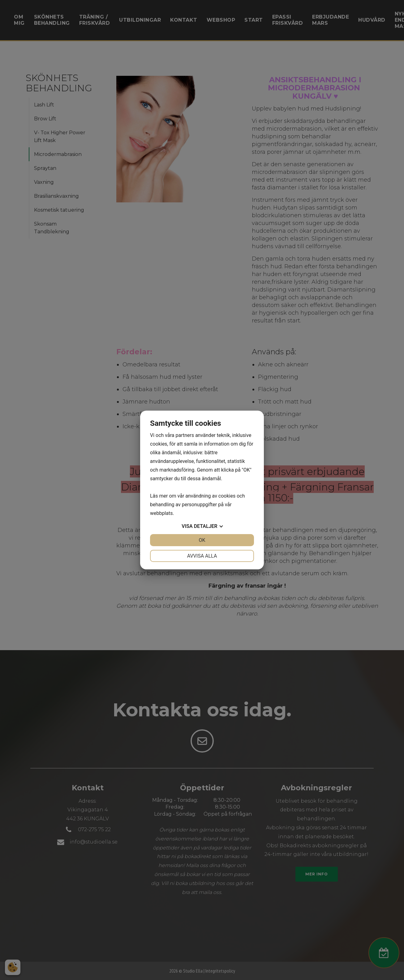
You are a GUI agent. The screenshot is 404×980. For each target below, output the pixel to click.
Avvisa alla (202, 556)
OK (202, 540)
